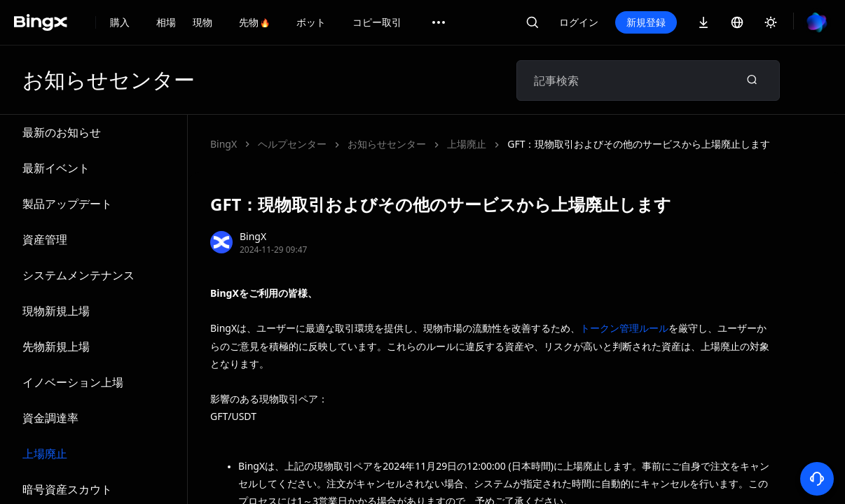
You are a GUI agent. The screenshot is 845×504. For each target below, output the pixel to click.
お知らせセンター (387, 144)
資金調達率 (50, 418)
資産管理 (45, 239)
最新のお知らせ (62, 132)
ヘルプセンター (292, 144)
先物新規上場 (56, 346)
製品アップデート (67, 204)
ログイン (579, 22)
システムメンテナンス (78, 275)
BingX (224, 144)
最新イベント (56, 168)
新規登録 (646, 22)
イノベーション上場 (73, 382)
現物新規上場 (56, 311)
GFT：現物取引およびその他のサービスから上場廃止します (639, 144)
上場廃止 (45, 454)
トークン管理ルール (624, 328)
